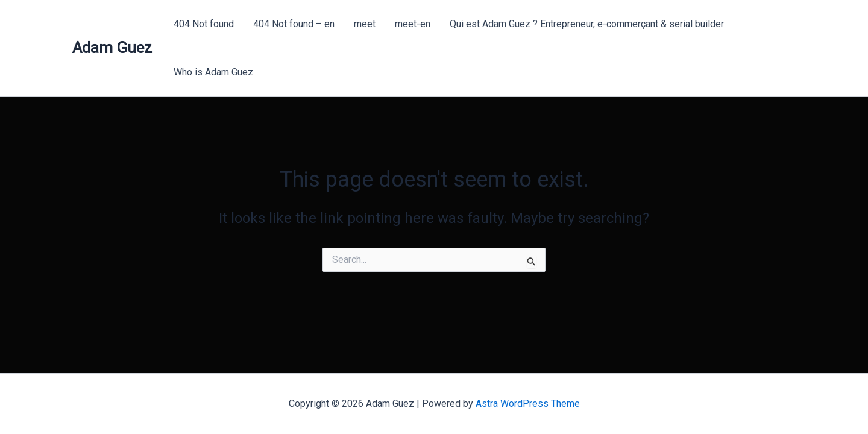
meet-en (413, 24)
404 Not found (204, 24)
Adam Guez (112, 48)
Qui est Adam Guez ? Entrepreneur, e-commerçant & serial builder (587, 24)
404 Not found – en (294, 24)
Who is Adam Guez (213, 72)
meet (365, 24)
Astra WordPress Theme (528, 404)
